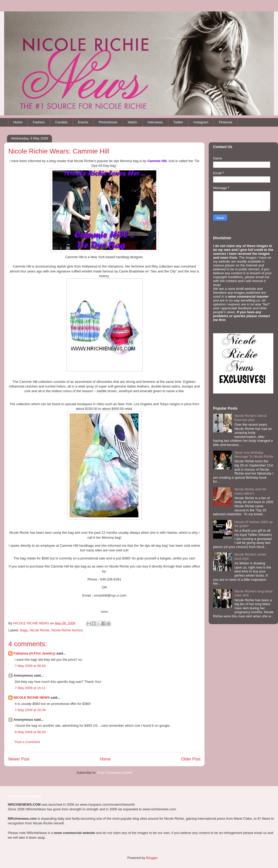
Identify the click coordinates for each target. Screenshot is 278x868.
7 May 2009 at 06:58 (30, 666)
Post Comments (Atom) (115, 773)
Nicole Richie (39, 630)
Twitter (178, 122)
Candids (61, 122)
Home (18, 122)
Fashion (39, 122)
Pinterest (225, 122)
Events (83, 122)
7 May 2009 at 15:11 (30, 688)
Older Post (191, 759)
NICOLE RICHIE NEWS (32, 697)
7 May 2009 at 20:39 (30, 710)
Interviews (155, 122)
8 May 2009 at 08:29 (30, 732)
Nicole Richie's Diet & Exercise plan (250, 418)
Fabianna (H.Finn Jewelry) (34, 653)
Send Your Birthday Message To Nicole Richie (254, 455)
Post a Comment (27, 742)
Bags (24, 630)
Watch (132, 122)
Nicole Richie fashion (67, 630)
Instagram (201, 122)
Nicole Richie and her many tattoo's (250, 491)
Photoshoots (108, 122)
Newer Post (19, 759)
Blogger (152, 858)
